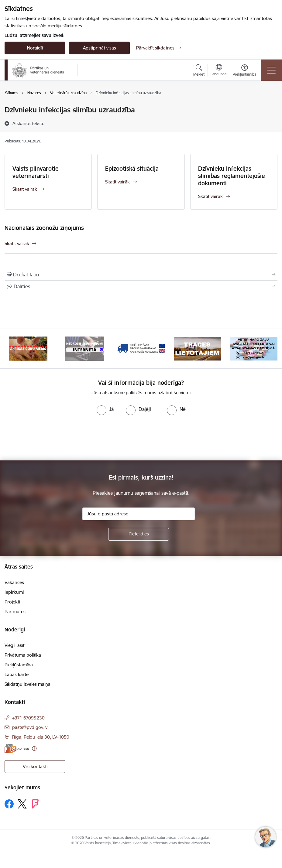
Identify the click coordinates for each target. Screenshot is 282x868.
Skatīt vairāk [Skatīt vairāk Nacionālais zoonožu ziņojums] (17, 243)
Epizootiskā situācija (132, 169)
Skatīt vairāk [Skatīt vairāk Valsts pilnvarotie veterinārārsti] (25, 189)
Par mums (15, 612)
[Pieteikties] (139, 534)
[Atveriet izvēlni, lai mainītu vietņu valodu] (219, 71)
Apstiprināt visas (100, 48)
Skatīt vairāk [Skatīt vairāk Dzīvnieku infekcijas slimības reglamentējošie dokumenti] (210, 196)
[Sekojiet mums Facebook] (9, 804)
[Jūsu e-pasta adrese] (139, 514)
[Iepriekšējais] (14, 349)
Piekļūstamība (19, 665)
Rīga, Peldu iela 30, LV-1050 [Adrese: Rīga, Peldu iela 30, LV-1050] (41, 737)
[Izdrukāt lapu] (141, 275)
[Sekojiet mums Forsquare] (35, 804)
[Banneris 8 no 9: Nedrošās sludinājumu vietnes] (85, 348)
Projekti (12, 602)
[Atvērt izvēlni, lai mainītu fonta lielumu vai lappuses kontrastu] (244, 71)
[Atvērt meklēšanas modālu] (199, 71)
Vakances (14, 582)
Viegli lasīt (14, 645)
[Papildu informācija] (34, 748)
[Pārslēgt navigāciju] (271, 70)
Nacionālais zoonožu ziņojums (44, 228)
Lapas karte (17, 674)
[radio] (105, 409)
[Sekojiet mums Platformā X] (22, 804)
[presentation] (51, 438)
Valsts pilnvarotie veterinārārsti (36, 172)
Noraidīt (35, 48)
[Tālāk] (268, 349)
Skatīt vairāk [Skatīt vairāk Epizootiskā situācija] (117, 182)
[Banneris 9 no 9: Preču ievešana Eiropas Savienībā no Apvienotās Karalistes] (141, 348)
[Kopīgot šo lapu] (141, 286)
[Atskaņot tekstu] (29, 123)
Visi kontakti (35, 766)
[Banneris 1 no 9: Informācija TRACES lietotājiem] (198, 348)
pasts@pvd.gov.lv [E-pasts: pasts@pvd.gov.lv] (30, 727)
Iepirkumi (14, 592)
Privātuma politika (23, 655)
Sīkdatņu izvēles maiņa (28, 684)
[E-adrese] (17, 748)
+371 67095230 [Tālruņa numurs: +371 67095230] (28, 718)
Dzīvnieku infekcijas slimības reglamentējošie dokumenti (232, 176)
